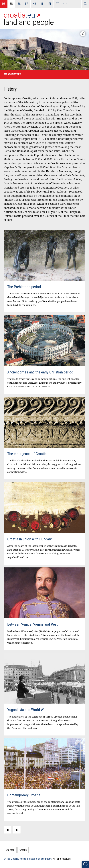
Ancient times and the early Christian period (40, 372)
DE (4, 4)
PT (57, 4)
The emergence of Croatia (27, 454)
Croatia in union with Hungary (29, 539)
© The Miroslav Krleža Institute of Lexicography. (28, 859)
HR (34, 4)
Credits (23, 850)
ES (19, 4)
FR (27, 4)
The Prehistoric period (24, 287)
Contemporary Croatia (24, 795)
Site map (10, 850)
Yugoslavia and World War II (28, 710)
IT (42, 4)
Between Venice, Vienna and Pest (32, 624)
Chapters (15, 74)
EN (11, 4)
